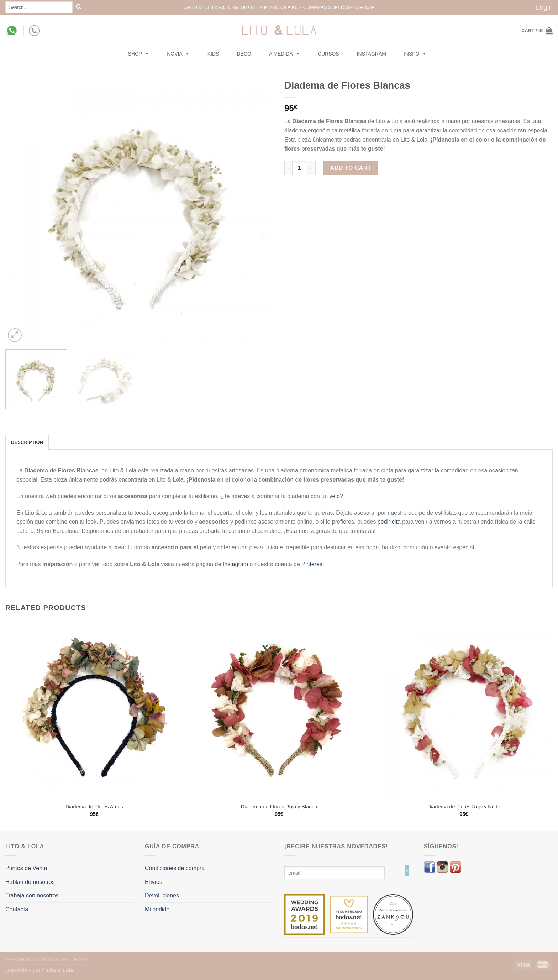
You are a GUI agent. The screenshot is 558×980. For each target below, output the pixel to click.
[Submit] (78, 7)
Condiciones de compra (175, 868)
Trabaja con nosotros (32, 895)
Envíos (154, 882)
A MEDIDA (285, 54)
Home (81, 960)
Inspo (415, 54)
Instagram (372, 54)
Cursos (328, 54)
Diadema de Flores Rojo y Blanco (279, 807)
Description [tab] (27, 442)
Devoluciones (162, 895)
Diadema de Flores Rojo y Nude (464, 807)
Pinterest (313, 564)
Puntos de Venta (26, 868)
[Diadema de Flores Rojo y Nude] (464, 710)
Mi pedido (157, 909)
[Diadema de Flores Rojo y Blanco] (279, 710)
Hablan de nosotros (30, 882)
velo (335, 496)
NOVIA (178, 54)
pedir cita (389, 522)
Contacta (17, 909)
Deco (244, 54)
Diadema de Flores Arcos (94, 807)
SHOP (139, 54)
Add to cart (351, 168)
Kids (213, 54)
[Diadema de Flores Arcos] (94, 710)
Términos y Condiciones (37, 960)
